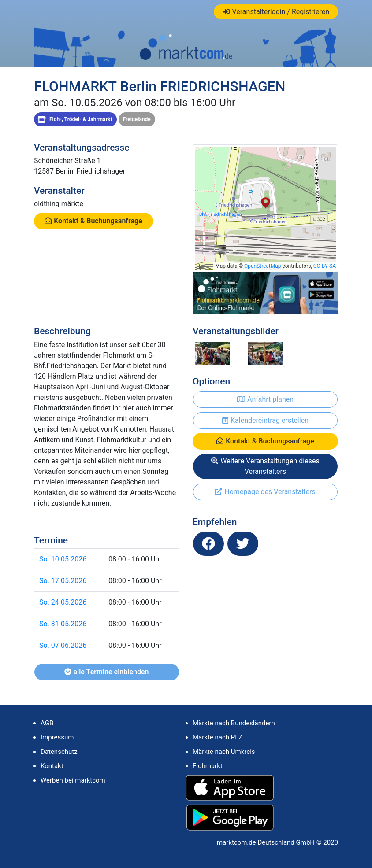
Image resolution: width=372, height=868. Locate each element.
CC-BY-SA (325, 266)
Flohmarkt (208, 766)
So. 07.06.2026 (63, 645)
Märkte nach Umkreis (224, 752)
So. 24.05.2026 (63, 602)
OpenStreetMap (262, 266)
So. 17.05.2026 (63, 581)
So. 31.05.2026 (63, 624)
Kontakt (52, 766)
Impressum (57, 737)
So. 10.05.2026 (63, 559)
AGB (47, 723)
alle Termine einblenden (106, 672)
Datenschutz (59, 752)
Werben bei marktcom (73, 780)
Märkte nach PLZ (218, 737)
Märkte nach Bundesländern (234, 723)
